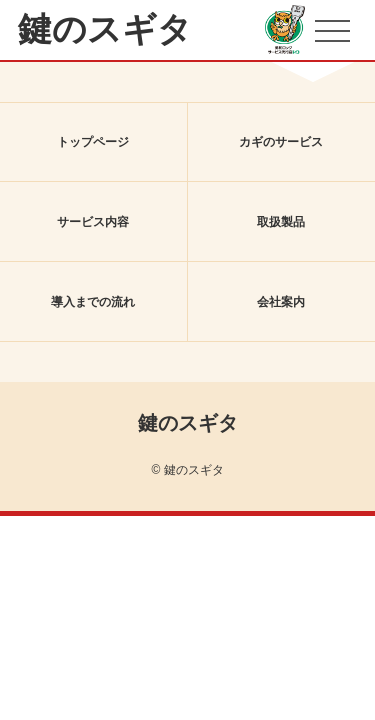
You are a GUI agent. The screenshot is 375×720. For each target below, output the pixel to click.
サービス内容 (93, 222)
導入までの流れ (93, 302)
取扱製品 (281, 222)
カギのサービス (281, 142)
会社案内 (281, 302)
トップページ (93, 142)
